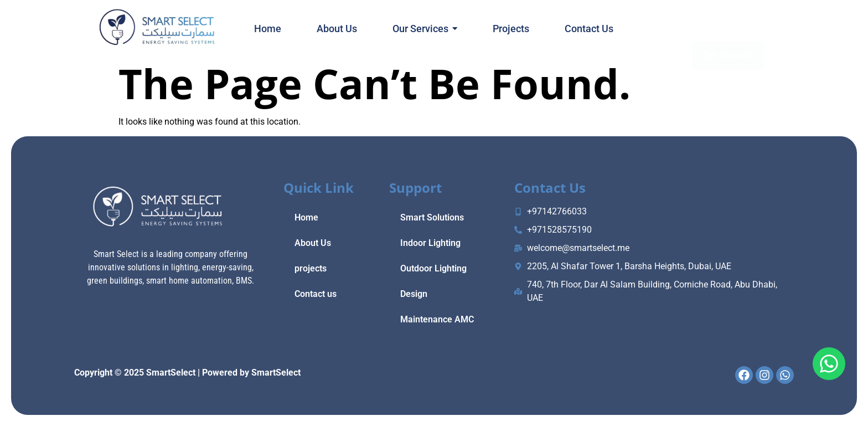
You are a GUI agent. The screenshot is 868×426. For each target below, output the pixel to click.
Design (414, 294)
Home (306, 217)
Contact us (316, 294)
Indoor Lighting (430, 243)
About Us (313, 243)
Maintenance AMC (437, 319)
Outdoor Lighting (433, 268)
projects (311, 268)
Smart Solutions (432, 217)
